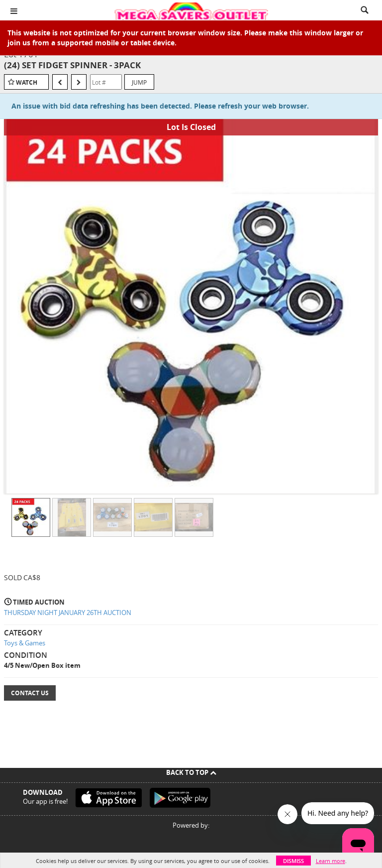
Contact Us (30, 693)
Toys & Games (25, 643)
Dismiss (293, 861)
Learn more (331, 861)
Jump (139, 82)
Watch (27, 82)
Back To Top (191, 772)
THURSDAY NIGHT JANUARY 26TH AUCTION (68, 613)
